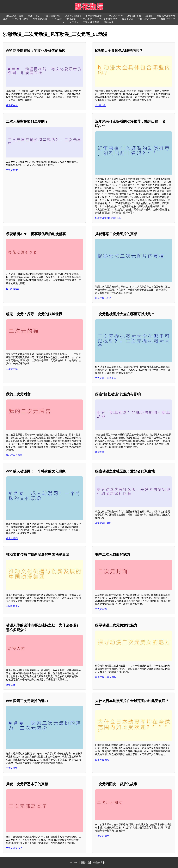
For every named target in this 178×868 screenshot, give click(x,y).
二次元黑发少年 (52, 16)
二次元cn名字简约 (147, 19)
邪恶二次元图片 (103, 298)
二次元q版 (57, 19)
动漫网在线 (12, 105)
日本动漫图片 (102, 760)
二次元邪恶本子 (14, 848)
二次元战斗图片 (114, 16)
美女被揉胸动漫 (94, 16)
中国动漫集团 (13, 606)
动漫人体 (11, 685)
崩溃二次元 (34, 16)
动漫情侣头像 (134, 16)
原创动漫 (108, 22)
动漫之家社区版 (103, 523)
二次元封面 (101, 609)
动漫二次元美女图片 (106, 677)
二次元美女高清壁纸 (107, 19)
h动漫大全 (100, 105)
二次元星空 (12, 170)
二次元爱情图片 (91, 22)
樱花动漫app (13, 289)
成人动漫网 (12, 539)
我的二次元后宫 (14, 455)
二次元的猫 (12, 369)
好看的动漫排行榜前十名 (108, 218)
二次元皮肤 (86, 19)
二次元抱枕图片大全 (106, 378)
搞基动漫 (100, 452)
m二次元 (74, 22)
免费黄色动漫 (40, 19)
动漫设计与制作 (73, 16)
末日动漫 (71, 19)
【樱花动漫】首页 (14, 16)
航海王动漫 (128, 19)
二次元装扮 (12, 768)
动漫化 (149, 16)
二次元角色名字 (20, 19)
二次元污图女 (102, 836)
